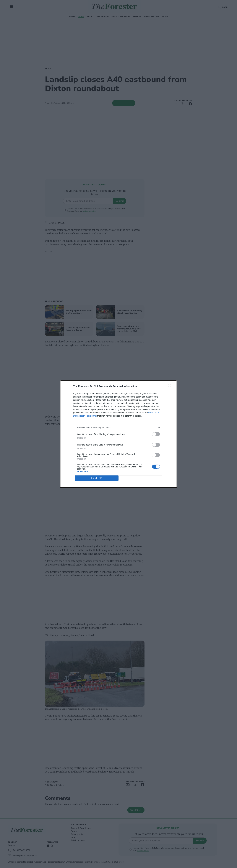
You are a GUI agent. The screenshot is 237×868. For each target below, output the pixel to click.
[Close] (171, 386)
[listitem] (118, 428)
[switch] (156, 434)
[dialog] (118, 434)
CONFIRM (97, 478)
